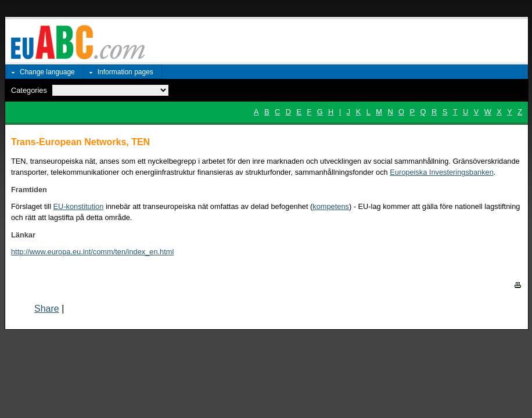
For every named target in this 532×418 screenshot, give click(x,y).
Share (47, 309)
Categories (29, 90)
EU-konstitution (79, 206)
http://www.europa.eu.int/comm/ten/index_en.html (92, 252)
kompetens (331, 206)
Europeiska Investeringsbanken (442, 172)
